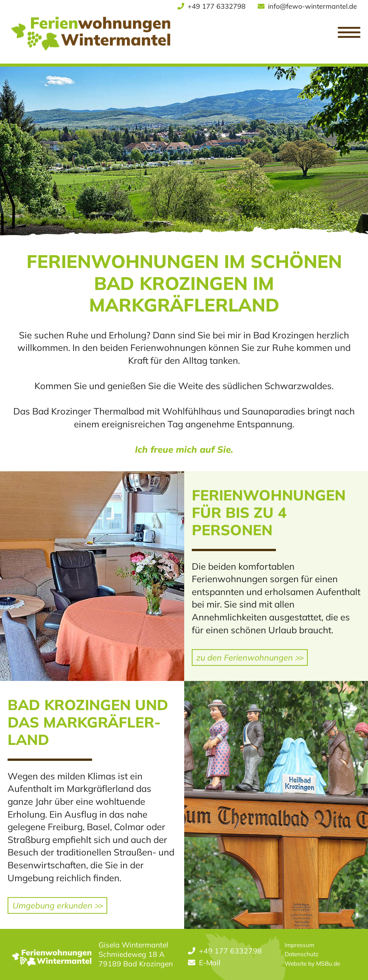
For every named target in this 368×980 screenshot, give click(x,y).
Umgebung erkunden (57, 905)
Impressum (299, 945)
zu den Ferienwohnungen (250, 657)
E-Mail (210, 963)
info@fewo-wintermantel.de (312, 6)
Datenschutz (301, 954)
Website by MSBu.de (312, 964)
